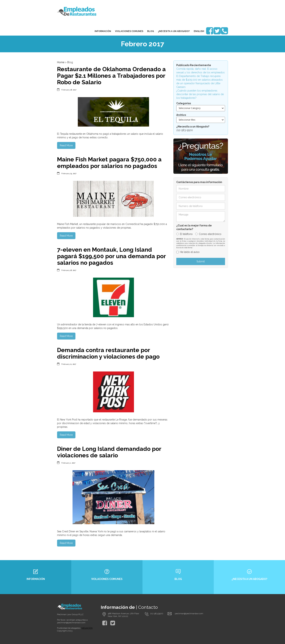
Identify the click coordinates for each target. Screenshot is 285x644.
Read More (66, 145)
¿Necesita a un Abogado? (174, 31)
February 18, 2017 (69, 270)
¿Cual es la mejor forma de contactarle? (194, 227)
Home (61, 62)
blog (151, 31)
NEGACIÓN (87, 628)
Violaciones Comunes (129, 31)
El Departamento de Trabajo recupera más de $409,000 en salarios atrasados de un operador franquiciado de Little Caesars (199, 82)
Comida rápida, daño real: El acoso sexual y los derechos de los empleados (200, 71)
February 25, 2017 (69, 173)
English (199, 31)
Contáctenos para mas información (199, 182)
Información (103, 31)
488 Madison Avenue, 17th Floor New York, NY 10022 (123, 615)
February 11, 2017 (69, 364)
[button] (201, 108)
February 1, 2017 (68, 463)
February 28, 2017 (69, 90)
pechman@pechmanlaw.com (71, 623)
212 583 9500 (157, 613)
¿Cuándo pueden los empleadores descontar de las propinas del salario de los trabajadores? (200, 94)
